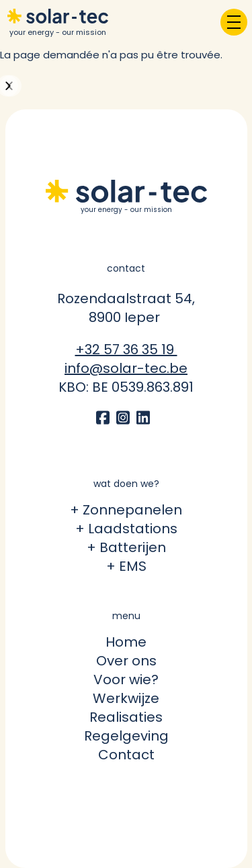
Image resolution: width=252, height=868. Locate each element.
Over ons (126, 661)
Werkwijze (126, 698)
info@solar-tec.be (126, 368)
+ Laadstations (126, 529)
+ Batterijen (126, 547)
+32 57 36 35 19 (126, 349)
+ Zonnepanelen (126, 510)
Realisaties (126, 717)
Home (126, 642)
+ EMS (126, 566)
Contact (126, 755)
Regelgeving (126, 736)
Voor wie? (126, 680)
